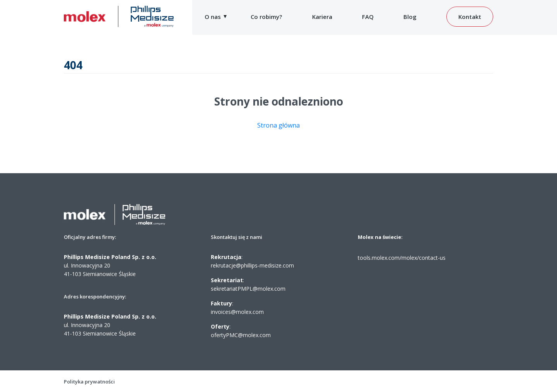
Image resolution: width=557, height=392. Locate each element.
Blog (410, 17)
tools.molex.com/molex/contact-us (402, 258)
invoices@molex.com (237, 312)
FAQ (368, 17)
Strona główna (278, 125)
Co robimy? (266, 17)
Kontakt (470, 17)
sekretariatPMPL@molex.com (248, 289)
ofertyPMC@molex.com (241, 335)
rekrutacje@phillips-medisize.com (252, 265)
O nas (213, 17)
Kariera (322, 17)
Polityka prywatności (89, 382)
